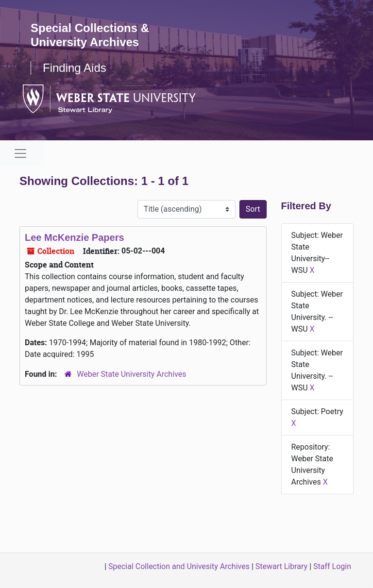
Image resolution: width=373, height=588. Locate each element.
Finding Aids (75, 68)
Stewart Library (281, 566)
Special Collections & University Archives (90, 35)
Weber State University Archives (131, 374)
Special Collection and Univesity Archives (179, 566)
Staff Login (332, 566)
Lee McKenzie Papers (75, 237)
